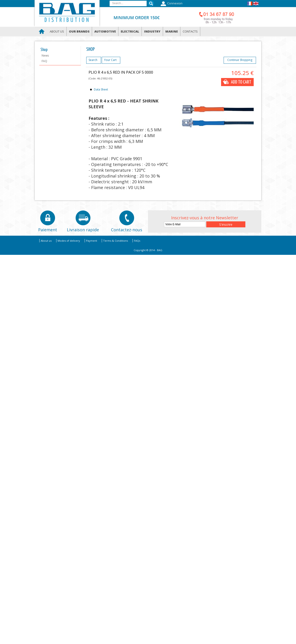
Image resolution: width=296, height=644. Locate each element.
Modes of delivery (69, 241)
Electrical (130, 31)
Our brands (79, 31)
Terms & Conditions (116, 241)
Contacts (190, 31)
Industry (152, 31)
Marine (172, 31)
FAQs (137, 241)
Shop (44, 50)
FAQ (44, 61)
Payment (92, 241)
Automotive (105, 31)
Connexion (171, 4)
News (45, 56)
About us (57, 31)
